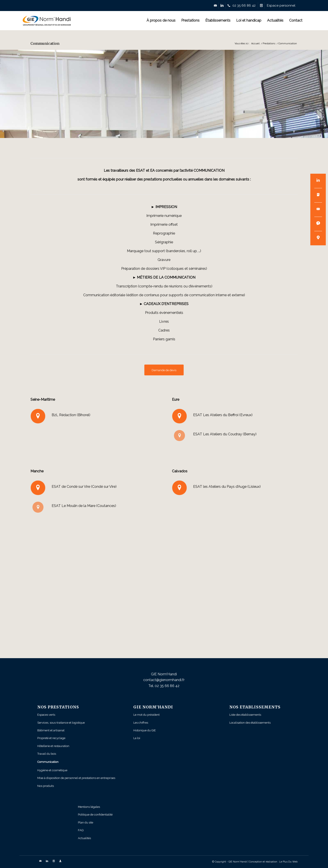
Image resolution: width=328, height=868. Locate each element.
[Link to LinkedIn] (222, 6)
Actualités (84, 838)
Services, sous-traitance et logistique (61, 723)
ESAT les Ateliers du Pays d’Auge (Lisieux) (227, 487)
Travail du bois (47, 754)
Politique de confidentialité (95, 815)
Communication (45, 43)
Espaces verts (46, 715)
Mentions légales (89, 807)
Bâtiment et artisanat (51, 730)
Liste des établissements (245, 715)
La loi (137, 738)
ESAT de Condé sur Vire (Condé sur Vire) (84, 487)
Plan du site (86, 822)
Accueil (255, 44)
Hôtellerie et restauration (53, 746)
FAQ (81, 830)
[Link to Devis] (261, 6)
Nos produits (46, 786)
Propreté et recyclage (51, 738)
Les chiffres (141, 723)
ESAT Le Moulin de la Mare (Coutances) (84, 506)
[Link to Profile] (281, 6)
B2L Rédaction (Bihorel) (71, 415)
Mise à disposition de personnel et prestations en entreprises (76, 778)
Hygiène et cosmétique (52, 770)
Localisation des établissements (250, 723)
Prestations (269, 44)
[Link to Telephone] (243, 6)
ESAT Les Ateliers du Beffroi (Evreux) (223, 415)
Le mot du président (146, 715)
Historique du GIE (145, 730)
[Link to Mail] (215, 6)
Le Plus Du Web (288, 862)
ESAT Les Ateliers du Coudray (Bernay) (225, 434)
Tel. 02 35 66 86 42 (164, 686)
